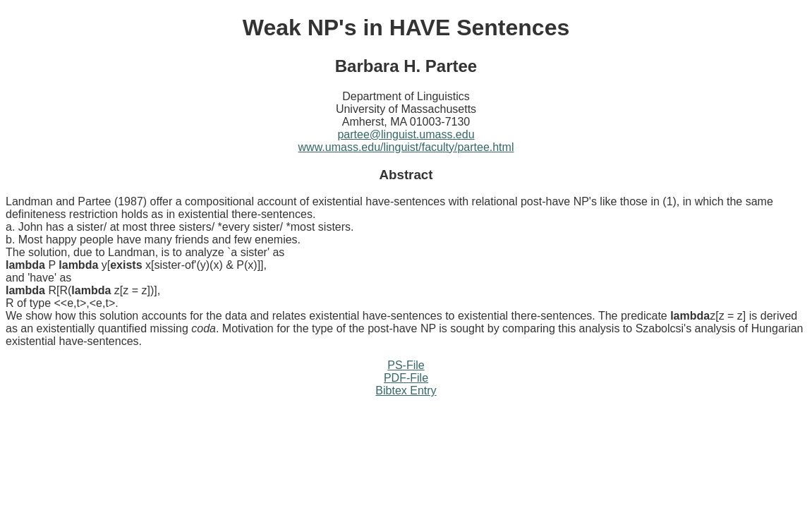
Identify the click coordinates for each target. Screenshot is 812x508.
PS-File (406, 365)
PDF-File (406, 378)
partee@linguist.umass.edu (406, 134)
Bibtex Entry (406, 391)
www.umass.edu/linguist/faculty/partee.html (406, 147)
